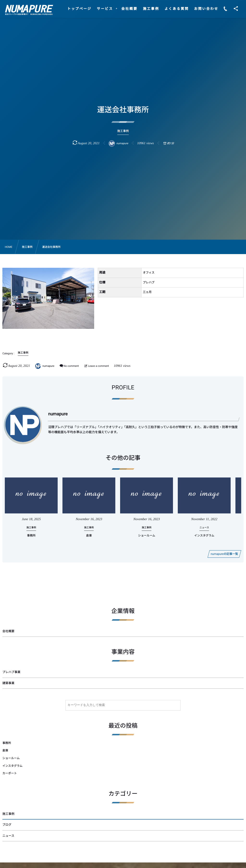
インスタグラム (204, 540)
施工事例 (8, 814)
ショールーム (147, 540)
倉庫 (89, 540)
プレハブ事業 (11, 672)
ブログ (7, 825)
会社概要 (8, 631)
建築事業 (8, 683)
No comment (71, 366)
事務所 (31, 540)
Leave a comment (98, 366)
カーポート (10, 773)
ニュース (8, 836)
